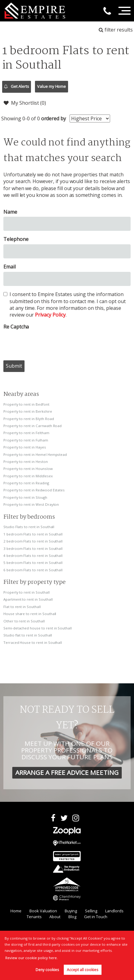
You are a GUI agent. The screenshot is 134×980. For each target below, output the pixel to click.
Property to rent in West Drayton (31, 504)
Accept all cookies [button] (82, 970)
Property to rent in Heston (26, 462)
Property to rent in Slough (25, 497)
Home (16, 911)
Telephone (16, 239)
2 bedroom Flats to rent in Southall (33, 541)
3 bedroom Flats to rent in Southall (33, 548)
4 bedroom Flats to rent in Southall (33, 556)
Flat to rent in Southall (22, 607)
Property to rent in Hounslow (28, 469)
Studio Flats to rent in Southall (29, 527)
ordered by (54, 118)
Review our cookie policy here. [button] (31, 958)
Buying (71, 911)
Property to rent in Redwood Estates (34, 490)
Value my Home (52, 86)
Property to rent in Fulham (26, 440)
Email (10, 267)
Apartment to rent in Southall (28, 599)
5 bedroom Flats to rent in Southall (33, 563)
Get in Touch (96, 917)
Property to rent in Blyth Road (29, 419)
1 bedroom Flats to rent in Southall (33, 534)
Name (10, 212)
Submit (14, 366)
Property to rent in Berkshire (28, 411)
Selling (91, 911)
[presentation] (50, 344)
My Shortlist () (25, 103)
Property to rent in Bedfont (26, 404)
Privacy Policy (50, 315)
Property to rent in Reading (26, 483)
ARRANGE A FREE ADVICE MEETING (67, 772)
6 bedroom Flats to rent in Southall (33, 570)
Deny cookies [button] (47, 970)
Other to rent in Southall (24, 621)
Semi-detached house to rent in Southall (38, 628)
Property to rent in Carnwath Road (33, 426)
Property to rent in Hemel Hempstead (35, 454)
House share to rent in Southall (30, 614)
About (55, 917)
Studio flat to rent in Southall (28, 635)
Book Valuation (43, 911)
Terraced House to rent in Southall (33, 642)
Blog (72, 917)
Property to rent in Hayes (25, 447)
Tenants (34, 917)
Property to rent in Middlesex (28, 476)
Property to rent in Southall (27, 592)
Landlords (114, 911)
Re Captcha (16, 327)
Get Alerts (17, 87)
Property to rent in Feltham (26, 433)
